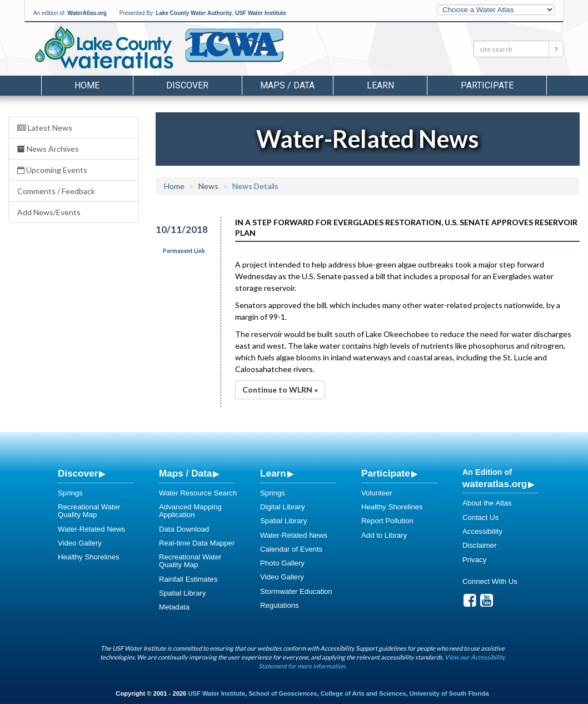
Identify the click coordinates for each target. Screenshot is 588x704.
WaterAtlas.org (87, 13)
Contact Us (480, 517)
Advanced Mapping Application (190, 511)
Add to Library (384, 535)
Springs (70, 493)
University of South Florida (449, 693)
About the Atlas (487, 503)
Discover (78, 473)
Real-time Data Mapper (197, 543)
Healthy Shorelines (89, 557)
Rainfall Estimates (188, 579)
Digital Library (283, 507)
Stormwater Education (296, 591)
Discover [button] (187, 85)
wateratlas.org (495, 484)
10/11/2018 (181, 229)
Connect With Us (490, 581)
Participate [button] (487, 85)
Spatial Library (182, 593)
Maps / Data (185, 473)
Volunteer (377, 493)
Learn (273, 473)
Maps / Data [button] (287, 85)
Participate (386, 473)
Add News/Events (49, 212)
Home (87, 85)
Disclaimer (480, 545)
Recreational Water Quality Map (89, 511)
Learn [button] (380, 85)
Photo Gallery (282, 563)
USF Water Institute (261, 13)
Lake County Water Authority (194, 13)
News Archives (48, 149)
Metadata (174, 607)
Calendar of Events (291, 549)
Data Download (184, 529)
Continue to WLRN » (280, 390)
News (208, 186)
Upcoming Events (52, 170)
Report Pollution (387, 521)
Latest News (45, 128)
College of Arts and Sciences (363, 693)
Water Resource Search (198, 493)
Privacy (474, 560)
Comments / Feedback (56, 191)
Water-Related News (91, 529)
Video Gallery (80, 543)
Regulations (280, 605)
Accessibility (482, 531)
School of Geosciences (283, 693)
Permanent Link (184, 251)
